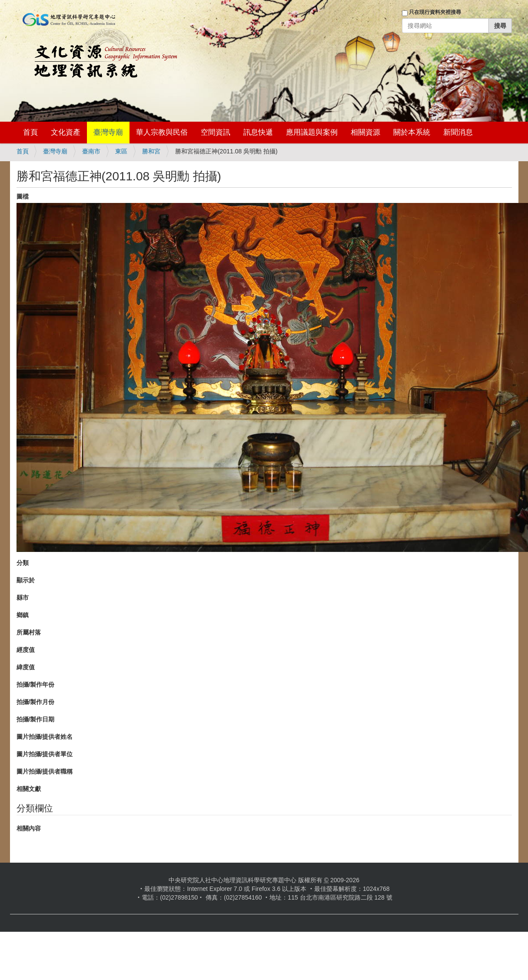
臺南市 (91, 151)
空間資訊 (216, 132)
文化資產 (66, 132)
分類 (23, 563)
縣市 (23, 598)
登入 (390, 38)
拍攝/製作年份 (36, 684)
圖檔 (23, 196)
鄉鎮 (23, 615)
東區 (121, 151)
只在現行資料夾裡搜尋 (435, 12)
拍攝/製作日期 (36, 719)
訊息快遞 (258, 132)
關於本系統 (412, 132)
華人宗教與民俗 (162, 132)
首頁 (30, 132)
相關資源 (365, 132)
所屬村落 (29, 632)
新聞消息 (458, 132)
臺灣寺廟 (108, 132)
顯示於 (26, 580)
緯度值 (26, 667)
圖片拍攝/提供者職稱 (45, 771)
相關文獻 (29, 789)
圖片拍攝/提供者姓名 (45, 737)
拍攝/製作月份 (36, 702)
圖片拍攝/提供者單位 (45, 754)
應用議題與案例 (312, 132)
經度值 (26, 650)
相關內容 (29, 828)
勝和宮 (151, 151)
